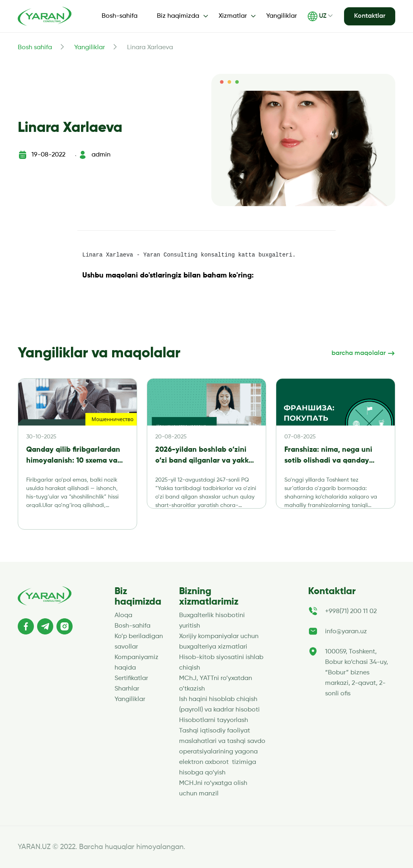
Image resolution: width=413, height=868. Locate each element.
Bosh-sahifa (120, 16)
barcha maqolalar (363, 353)
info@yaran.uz (346, 632)
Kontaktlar (370, 16)
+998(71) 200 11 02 (351, 611)
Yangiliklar (282, 16)
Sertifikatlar (131, 678)
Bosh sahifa (35, 48)
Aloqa (123, 616)
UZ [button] (317, 16)
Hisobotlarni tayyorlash (214, 720)
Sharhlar (127, 689)
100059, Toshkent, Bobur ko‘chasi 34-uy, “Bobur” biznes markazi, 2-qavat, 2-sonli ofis (357, 673)
